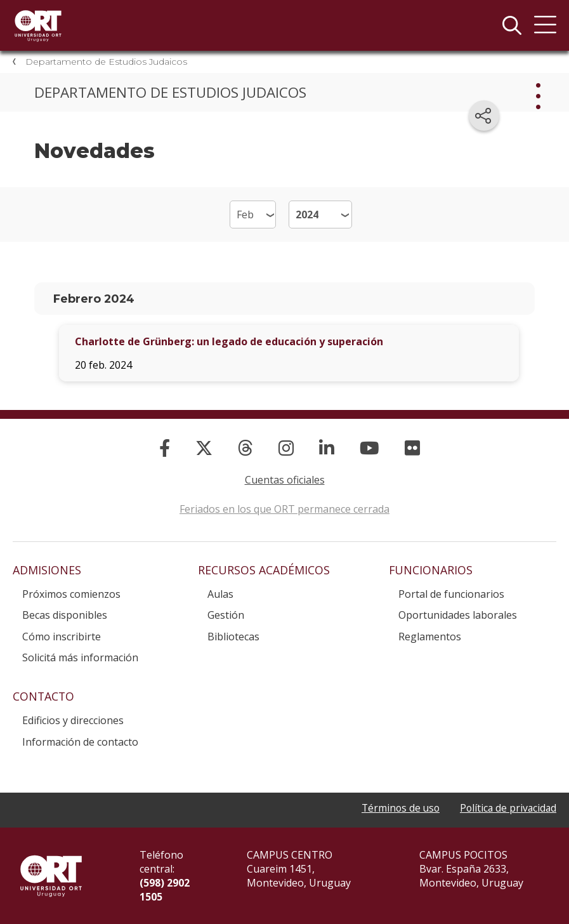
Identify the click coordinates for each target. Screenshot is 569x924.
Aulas (220, 594)
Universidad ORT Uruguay (38, 25)
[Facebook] (165, 448)
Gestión (226, 615)
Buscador (512, 25)
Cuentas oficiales (285, 480)
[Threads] (245, 448)
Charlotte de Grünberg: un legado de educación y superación (229, 341)
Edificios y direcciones (73, 720)
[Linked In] (327, 448)
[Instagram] (286, 448)
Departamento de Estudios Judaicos (106, 62)
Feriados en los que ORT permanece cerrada (284, 509)
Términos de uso (397, 808)
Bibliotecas (233, 637)
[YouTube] (370, 448)
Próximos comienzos (71, 594)
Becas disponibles (65, 615)
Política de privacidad (507, 808)
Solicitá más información (80, 657)
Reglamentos (430, 637)
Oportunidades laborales (458, 615)
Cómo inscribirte (62, 637)
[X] (204, 448)
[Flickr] (412, 448)
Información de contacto (80, 742)
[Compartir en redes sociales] (484, 115)
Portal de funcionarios (451, 594)
